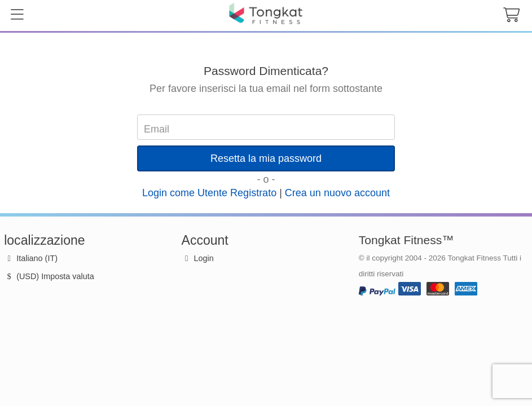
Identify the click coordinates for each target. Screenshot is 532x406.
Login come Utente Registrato (209, 193)
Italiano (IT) (31, 258)
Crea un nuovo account (337, 193)
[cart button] (511, 16)
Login (204, 258)
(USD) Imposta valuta (49, 276)
